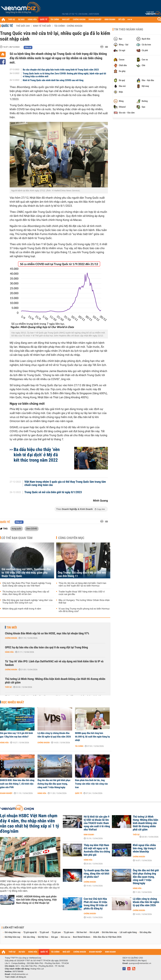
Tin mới (12, 627)
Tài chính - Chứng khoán (68, 26)
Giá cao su (66, 937)
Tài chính (79, 746)
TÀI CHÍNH (55, 20)
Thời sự (8, 687)
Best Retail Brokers (82, 937)
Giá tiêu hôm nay (109, 932)
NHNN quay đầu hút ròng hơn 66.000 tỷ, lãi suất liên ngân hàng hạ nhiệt (92, 737)
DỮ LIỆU (122, 20)
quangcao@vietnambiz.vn (140, 963)
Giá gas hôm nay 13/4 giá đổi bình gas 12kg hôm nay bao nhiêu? (16, 735)
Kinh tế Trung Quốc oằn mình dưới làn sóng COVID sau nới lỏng (53, 80)
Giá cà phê (94, 932)
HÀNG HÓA (32, 20)
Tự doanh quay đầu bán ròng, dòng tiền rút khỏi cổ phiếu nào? (97, 874)
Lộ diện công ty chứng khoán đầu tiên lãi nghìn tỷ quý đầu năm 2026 (54, 735)
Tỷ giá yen (56, 932)
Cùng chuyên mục (71, 538)
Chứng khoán (11, 638)
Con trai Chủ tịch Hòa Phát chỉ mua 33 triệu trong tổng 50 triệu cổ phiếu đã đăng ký (96, 904)
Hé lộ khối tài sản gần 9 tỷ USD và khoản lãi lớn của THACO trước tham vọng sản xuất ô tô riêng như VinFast (97, 823)
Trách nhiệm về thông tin (15, 977)
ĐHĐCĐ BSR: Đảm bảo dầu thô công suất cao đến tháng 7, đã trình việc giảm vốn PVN (17, 784)
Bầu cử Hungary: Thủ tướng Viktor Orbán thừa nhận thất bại (84, 602)
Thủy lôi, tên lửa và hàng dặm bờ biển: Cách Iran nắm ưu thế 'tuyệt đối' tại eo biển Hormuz (82, 584)
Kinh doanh (89, 835)
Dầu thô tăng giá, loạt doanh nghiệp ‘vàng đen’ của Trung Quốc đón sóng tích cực (27, 602)
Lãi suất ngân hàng (128, 932)
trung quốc (17, 529)
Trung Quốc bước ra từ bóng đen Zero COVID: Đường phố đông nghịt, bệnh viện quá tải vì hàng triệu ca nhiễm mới (64, 75)
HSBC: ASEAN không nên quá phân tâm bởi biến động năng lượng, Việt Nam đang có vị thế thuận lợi (36, 900)
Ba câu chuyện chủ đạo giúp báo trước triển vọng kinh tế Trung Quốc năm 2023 (61, 70)
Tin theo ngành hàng (129, 29)
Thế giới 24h (23, 26)
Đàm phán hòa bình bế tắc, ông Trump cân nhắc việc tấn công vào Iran (91, 784)
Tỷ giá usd (44, 932)
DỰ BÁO (21, 20)
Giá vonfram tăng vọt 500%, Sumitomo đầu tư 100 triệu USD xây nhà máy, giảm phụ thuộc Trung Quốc (26, 573)
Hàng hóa (9, 652)
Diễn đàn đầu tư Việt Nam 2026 (107, 937)
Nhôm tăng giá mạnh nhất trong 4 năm (22, 609)
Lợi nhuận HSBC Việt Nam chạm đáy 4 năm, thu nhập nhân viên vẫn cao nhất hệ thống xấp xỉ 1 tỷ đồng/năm (30, 824)
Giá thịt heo (43, 937)
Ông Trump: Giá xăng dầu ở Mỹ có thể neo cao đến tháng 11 (82, 574)
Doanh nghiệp (6, 793)
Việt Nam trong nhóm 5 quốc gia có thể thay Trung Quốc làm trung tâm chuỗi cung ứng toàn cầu (65, 483)
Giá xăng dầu (145, 932)
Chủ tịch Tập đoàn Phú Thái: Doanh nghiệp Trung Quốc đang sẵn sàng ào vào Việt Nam (27, 584)
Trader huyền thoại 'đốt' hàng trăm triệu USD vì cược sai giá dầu (82, 593)
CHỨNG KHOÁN (79, 20)
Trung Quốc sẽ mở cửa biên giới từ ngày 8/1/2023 (53, 492)
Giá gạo (54, 937)
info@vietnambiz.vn (20, 974)
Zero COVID (32, 529)
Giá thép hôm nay (12, 937)
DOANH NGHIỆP (95, 20)
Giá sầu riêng (29, 937)
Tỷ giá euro (69, 932)
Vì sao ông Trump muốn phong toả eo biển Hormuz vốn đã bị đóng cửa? (84, 610)
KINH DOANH (110, 20)
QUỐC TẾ (44, 20)
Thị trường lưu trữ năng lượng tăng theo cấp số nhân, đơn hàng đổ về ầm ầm (26, 593)
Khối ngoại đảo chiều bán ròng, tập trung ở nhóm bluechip (144, 848)
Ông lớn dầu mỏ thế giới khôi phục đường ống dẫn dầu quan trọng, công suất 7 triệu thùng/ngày (54, 784)
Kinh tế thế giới (42, 26)
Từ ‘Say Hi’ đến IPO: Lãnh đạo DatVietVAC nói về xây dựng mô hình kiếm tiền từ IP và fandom (54, 663)
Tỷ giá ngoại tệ (30, 932)
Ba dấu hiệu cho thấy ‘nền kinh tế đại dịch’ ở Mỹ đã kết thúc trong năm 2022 (37, 455)
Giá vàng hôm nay (13, 932)
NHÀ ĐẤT (66, 20)
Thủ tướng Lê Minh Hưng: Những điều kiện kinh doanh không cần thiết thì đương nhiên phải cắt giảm (55, 681)
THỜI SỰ (12, 20)
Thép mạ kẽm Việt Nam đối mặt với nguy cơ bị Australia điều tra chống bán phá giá (97, 850)
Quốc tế (7, 26)
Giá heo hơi (82, 932)
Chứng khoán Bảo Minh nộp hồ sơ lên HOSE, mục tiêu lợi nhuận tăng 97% (47, 633)
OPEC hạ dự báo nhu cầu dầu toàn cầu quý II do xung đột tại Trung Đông (46, 647)
